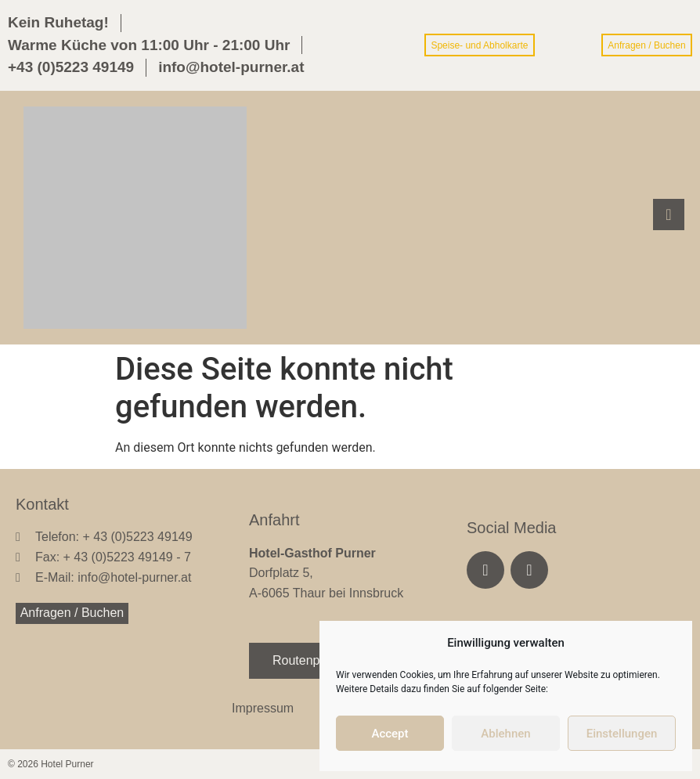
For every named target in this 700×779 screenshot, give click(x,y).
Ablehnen (505, 734)
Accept (390, 734)
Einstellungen (622, 734)
